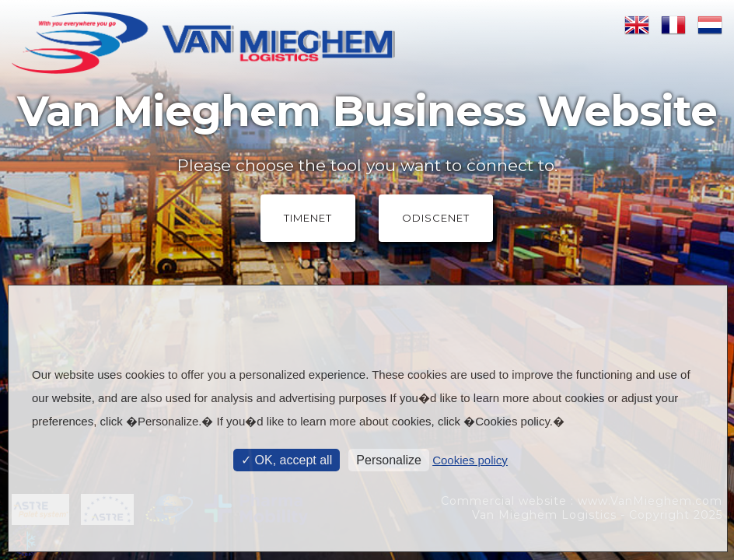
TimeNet (308, 218)
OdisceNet (436, 218)
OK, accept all (287, 460)
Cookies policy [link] (470, 460)
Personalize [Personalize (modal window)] (389, 460)
